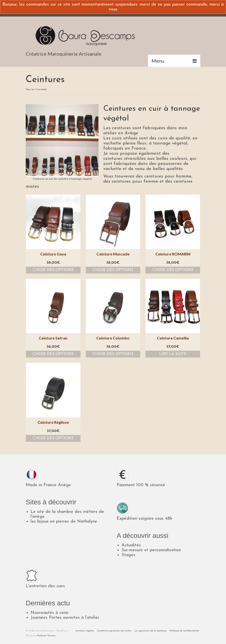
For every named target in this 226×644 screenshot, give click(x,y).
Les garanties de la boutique (151, 631)
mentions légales (85, 631)
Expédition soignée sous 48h (144, 519)
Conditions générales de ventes (114, 631)
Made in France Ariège (48, 485)
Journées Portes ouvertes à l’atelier (65, 618)
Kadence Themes (46, 636)
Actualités (131, 545)
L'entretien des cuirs (45, 586)
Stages (128, 555)
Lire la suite (173, 354)
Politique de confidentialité (184, 631)
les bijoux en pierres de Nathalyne (64, 521)
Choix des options (53, 270)
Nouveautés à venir (50, 613)
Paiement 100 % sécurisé (141, 485)
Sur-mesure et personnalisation (151, 550)
